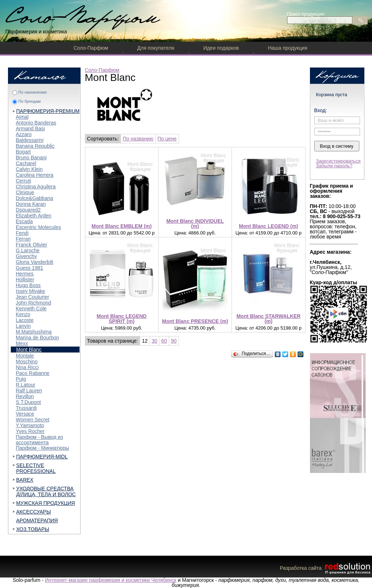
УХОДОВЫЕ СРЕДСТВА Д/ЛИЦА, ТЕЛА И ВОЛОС (46, 491)
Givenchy (26, 256)
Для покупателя (156, 48)
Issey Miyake (31, 291)
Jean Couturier (33, 297)
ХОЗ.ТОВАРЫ (33, 529)
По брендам (29, 101)
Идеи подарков (221, 48)
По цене (167, 139)
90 (174, 341)
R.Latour (26, 385)
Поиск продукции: (306, 14)
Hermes (25, 274)
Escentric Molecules (39, 227)
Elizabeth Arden (34, 216)
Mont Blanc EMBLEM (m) (122, 226)
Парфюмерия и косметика (36, 32)
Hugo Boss (28, 285)
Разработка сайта (326, 568)
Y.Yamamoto (30, 425)
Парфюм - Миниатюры (43, 448)
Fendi (22, 233)
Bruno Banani (31, 158)
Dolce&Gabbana (35, 198)
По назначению (32, 92)
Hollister (25, 279)
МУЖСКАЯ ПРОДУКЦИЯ (46, 503)
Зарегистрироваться (338, 161)
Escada (24, 221)
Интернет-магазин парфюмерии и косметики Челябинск (111, 580)
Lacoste (25, 320)
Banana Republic (35, 146)
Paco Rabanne (33, 373)
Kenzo (23, 314)
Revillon (25, 396)
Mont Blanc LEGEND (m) (268, 226)
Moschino (27, 362)
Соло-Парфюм (91, 48)
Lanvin (23, 326)
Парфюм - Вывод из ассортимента (40, 440)
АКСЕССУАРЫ (34, 512)
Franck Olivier (32, 245)
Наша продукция (287, 48)
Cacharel (26, 163)
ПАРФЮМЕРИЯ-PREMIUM (48, 111)
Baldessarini (30, 140)
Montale (25, 356)
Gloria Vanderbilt (35, 262)
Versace (25, 414)
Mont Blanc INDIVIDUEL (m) (195, 224)
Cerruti (24, 181)
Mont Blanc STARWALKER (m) (268, 319)
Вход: (321, 110)
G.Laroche (28, 250)
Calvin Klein (29, 169)
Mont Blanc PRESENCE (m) (195, 321)
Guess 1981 (30, 268)
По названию (138, 139)
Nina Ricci (27, 367)
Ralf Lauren (29, 391)
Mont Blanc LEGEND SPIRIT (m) (122, 319)
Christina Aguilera (36, 187)
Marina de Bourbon (38, 338)
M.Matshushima (34, 332)
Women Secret (33, 420)
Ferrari (23, 239)
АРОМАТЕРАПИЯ (37, 520)
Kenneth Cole (31, 309)
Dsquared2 (28, 210)
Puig (21, 379)
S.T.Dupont (28, 402)
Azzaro (24, 134)
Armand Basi (30, 128)
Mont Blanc (29, 350)
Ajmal (22, 117)
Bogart (23, 152)
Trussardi (26, 408)
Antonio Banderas (36, 123)
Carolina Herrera (35, 175)
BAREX (25, 480)
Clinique (25, 192)
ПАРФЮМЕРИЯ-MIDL (42, 457)
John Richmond (34, 303)
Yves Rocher (30, 431)
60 (164, 341)
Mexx (22, 343)
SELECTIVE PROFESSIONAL (36, 468)
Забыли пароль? (334, 166)
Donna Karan (31, 204)
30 (155, 341)
